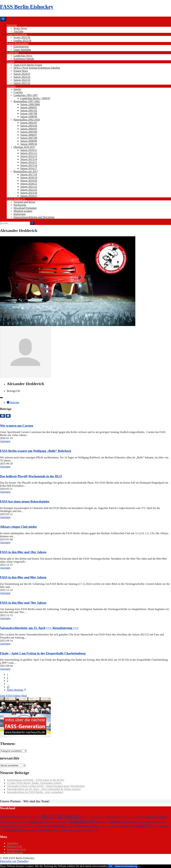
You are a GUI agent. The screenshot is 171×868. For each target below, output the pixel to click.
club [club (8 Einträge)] (122, 817)
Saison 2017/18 (29, 174)
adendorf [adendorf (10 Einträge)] (7, 817)
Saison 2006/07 (29, 135)
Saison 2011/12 (29, 153)
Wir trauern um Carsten (17, 426)
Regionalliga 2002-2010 (27, 120)
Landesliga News (23, 56)
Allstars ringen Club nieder (19, 527)
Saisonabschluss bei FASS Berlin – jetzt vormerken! (35, 792)
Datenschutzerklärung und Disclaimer (34, 217)
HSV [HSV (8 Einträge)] (56, 822)
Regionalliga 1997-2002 (27, 101)
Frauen (10, 62)
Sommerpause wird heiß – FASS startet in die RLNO (35, 780)
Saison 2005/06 (29, 132)
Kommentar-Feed (16, 849)
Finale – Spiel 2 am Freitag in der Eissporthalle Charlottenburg (43, 653)
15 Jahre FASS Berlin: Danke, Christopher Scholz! (34, 783)
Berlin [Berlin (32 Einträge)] (53, 816)
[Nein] (140, 867)
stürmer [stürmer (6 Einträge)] (107, 826)
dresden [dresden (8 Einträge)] (139, 817)
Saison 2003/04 (29, 126)
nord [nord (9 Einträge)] (15, 826)
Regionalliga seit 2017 (26, 171)
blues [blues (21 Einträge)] (73, 816)
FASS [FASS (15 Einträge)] (36, 821)
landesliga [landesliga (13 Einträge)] (119, 821)
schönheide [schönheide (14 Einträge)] (85, 826)
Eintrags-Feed (14, 846)
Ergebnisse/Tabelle (24, 59)
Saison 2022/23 (22, 80)
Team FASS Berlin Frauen (28, 65)
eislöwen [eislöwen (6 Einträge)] (23, 822)
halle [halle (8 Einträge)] (48, 822)
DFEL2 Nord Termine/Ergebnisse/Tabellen (37, 68)
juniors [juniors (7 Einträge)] (65, 822)
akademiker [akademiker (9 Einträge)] (23, 817)
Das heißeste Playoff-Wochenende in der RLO (31, 476)
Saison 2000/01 (29, 107)
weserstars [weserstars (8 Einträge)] (79, 830)
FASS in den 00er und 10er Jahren (23, 552)
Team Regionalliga (17, 34)
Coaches (18, 92)
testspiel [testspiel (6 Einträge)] (116, 826)
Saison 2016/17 (29, 168)
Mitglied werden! (23, 211)
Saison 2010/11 (29, 150)
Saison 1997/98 (29, 113)
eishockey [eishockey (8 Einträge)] (12, 822)
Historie (11, 86)
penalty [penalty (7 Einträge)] (30, 826)
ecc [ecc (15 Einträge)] (151, 817)
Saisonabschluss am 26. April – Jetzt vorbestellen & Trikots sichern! (44, 789)
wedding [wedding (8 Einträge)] (67, 830)
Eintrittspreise (21, 46)
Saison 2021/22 (22, 83)
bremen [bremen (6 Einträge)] (85, 817)
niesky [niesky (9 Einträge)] (5, 826)
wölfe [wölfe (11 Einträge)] (92, 830)
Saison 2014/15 (29, 162)
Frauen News (21, 71)
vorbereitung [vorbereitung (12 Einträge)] (50, 830)
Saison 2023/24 (22, 77)
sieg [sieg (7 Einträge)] (99, 826)
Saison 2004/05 (29, 129)
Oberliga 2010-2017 (24, 147)
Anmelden (12, 843)
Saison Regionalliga (18, 43)
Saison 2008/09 (29, 141)
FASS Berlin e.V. (16, 199)
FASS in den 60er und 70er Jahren (23, 603)
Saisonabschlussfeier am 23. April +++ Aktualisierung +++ (39, 628)
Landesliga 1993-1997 (26, 95)
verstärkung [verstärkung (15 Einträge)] (14, 830)
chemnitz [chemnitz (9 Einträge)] (112, 817)
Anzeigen (5, 441)
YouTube (18, 31)
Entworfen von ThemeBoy (14, 861)
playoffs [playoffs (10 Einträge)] (43, 826)
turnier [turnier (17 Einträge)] (144, 826)
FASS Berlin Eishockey (27, 7)
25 (8, 687)
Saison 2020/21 (29, 184)
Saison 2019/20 (29, 181)
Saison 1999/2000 (30, 104)
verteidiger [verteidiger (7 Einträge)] (33, 830)
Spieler (17, 89)
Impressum (20, 214)
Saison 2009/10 (29, 144)
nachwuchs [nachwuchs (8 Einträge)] (159, 822)
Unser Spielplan (22, 50)
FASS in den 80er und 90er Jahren (23, 577)
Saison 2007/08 (29, 138)
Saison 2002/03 (29, 123)
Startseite (12, 25)
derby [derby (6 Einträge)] (130, 817)
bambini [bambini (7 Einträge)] (36, 817)
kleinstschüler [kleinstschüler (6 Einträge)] (102, 822)
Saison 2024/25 (22, 74)
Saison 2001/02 (29, 110)
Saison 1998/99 (29, 117)
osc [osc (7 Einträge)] (22, 826)
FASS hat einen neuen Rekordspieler (25, 501)
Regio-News (20, 28)
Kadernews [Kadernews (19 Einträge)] (82, 821)
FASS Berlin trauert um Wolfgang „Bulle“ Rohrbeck (36, 451)
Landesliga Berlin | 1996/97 (35, 98)
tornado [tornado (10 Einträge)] (127, 826)
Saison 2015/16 (29, 165)
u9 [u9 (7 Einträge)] (155, 826)
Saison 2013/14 (29, 159)
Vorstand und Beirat (24, 202)
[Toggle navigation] (1, 398)
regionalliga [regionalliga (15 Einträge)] (62, 826)
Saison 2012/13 (29, 156)
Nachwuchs (20, 205)
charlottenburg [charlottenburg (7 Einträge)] (97, 817)
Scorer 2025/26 (22, 37)
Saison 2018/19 (29, 177)
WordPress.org (15, 852)
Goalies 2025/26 (22, 40)
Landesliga (13, 53)
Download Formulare (25, 208)
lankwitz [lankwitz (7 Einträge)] (134, 822)
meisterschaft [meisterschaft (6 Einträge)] (145, 822)
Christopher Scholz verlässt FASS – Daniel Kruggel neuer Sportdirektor (46, 786)
